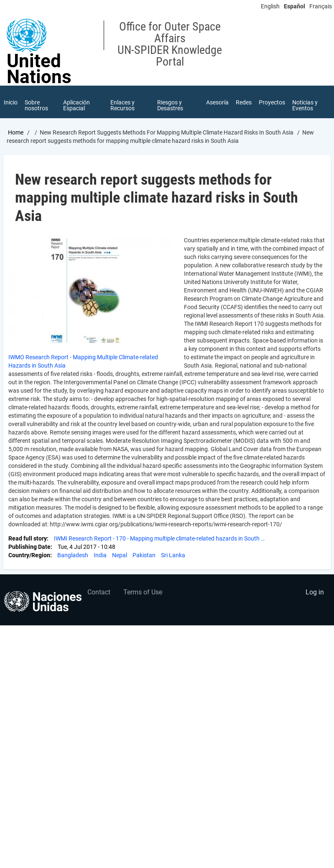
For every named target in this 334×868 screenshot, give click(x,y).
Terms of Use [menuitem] (143, 593)
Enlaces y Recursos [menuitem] (122, 106)
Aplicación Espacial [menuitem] (77, 106)
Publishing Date (29, 548)
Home (16, 133)
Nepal (120, 556)
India (100, 556)
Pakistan (144, 556)
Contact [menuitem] (99, 593)
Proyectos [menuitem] (272, 103)
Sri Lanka (173, 556)
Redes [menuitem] (243, 103)
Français (321, 6)
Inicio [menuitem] (11, 103)
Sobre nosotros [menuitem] (37, 106)
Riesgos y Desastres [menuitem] (170, 106)
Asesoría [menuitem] (217, 103)
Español (294, 6)
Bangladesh (73, 556)
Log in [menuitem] (315, 593)
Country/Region (29, 556)
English (270, 6)
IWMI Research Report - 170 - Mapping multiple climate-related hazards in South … (159, 539)
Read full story (28, 539)
